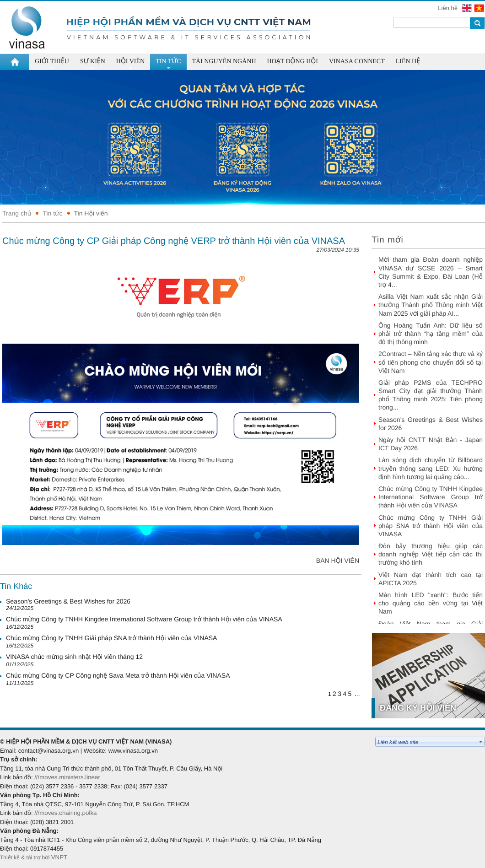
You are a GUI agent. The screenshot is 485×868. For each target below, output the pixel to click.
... (357, 694)
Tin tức (52, 213)
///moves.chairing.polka (65, 813)
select (481, 742)
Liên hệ (448, 8)
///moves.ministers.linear (67, 777)
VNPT (60, 857)
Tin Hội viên (91, 213)
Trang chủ (17, 213)
